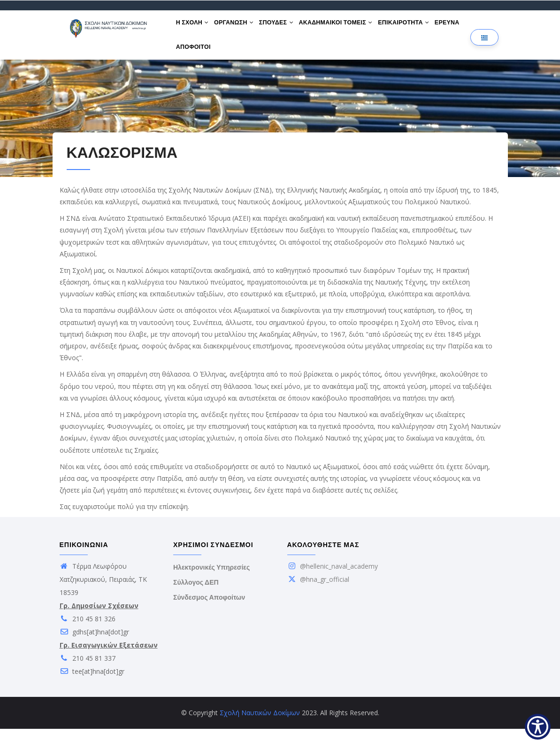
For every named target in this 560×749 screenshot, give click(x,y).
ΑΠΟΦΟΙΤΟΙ (229, 62)
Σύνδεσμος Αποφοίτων (209, 618)
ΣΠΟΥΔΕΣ (286, 27)
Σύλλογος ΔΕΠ (196, 602)
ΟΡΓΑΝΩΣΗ (240, 27)
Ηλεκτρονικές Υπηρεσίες (211, 587)
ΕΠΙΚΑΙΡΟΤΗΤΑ (421, 27)
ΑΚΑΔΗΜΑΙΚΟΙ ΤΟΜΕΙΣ (349, 27)
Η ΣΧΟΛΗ (194, 27)
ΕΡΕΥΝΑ (190, 62)
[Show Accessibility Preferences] (538, 727)
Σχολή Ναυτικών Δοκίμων (260, 733)
